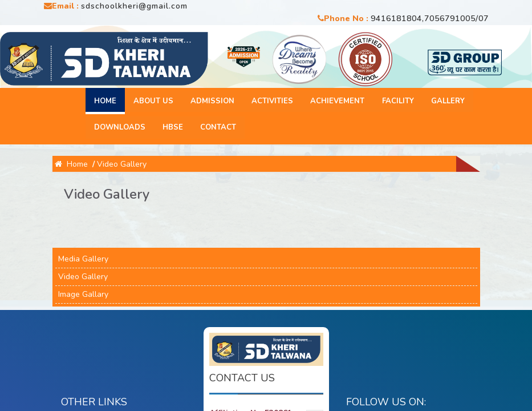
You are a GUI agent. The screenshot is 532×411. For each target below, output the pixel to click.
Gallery (447, 101)
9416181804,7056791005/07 (430, 19)
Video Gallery (122, 164)
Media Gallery (83, 259)
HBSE (173, 127)
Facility (397, 101)
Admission (212, 101)
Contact (218, 127)
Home (105, 101)
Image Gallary (83, 294)
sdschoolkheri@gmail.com (134, 6)
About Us (153, 101)
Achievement (337, 101)
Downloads (120, 127)
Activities (272, 101)
